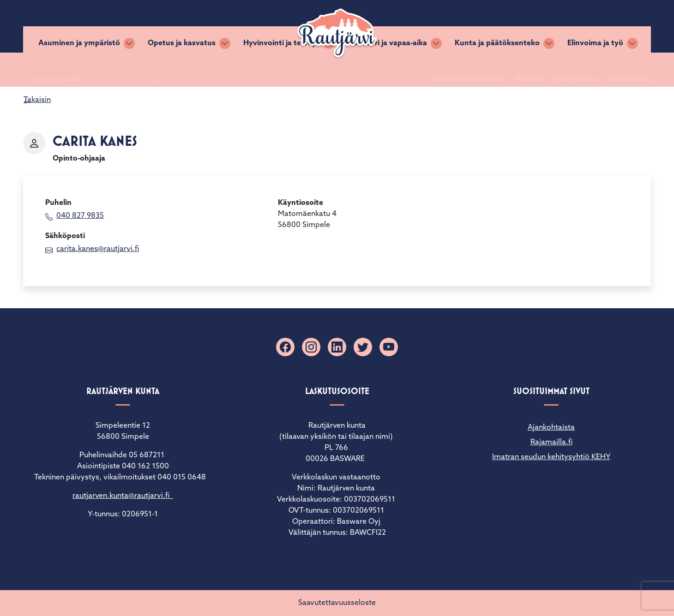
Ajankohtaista (551, 428)
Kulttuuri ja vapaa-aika (387, 70)
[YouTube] (389, 347)
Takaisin (37, 100)
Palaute (518, 26)
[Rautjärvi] (337, 33)
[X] (363, 347)
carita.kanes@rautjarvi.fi (98, 249)
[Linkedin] (337, 347)
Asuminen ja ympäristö (79, 70)
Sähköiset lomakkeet (458, 26)
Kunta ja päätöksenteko (497, 70)
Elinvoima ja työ (595, 70)
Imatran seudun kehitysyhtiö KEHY (551, 457)
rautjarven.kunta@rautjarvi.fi (123, 496)
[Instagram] (311, 347)
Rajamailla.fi (551, 443)
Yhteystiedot (564, 26)
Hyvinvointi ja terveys (282, 70)
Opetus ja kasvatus (182, 70)
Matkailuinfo (619, 26)
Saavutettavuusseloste (337, 603)
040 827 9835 (80, 216)
